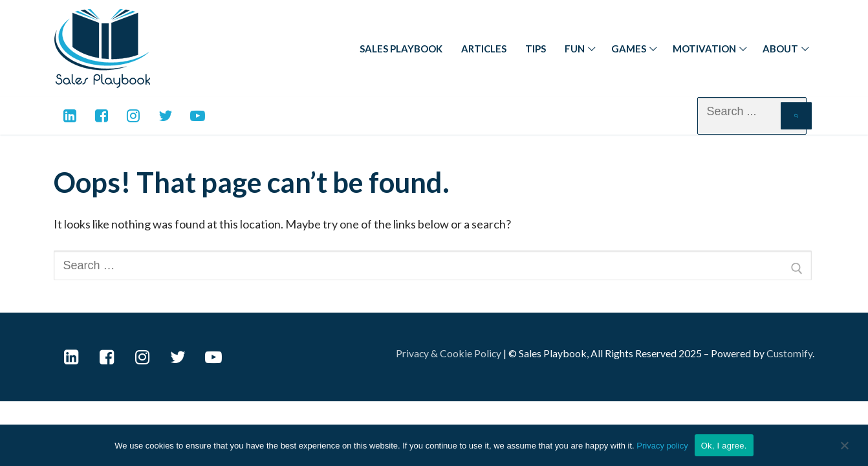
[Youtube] (198, 116)
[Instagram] (134, 116)
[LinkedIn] (71, 357)
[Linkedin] (70, 116)
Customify (789, 353)
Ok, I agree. (724, 446)
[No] (845, 452)
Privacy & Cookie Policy (449, 353)
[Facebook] (101, 116)
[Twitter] (165, 116)
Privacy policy (662, 446)
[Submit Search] (796, 116)
